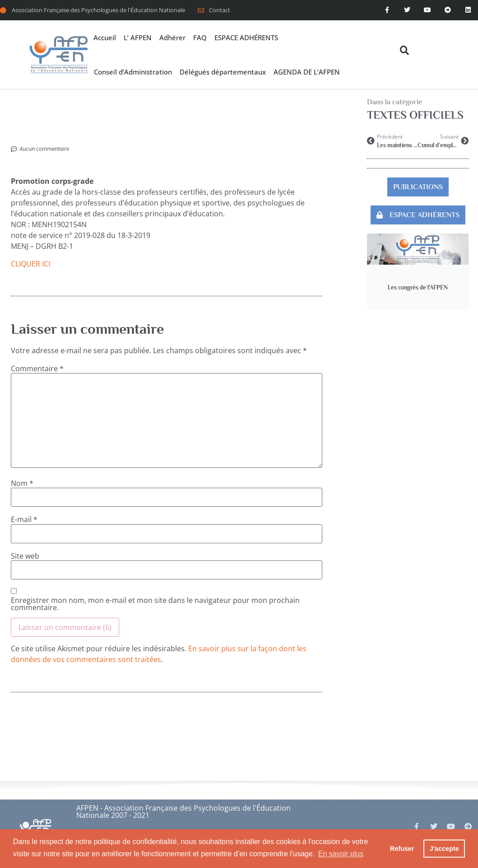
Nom (22, 483)
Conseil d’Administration (133, 72)
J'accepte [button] (444, 849)
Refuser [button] (402, 849)
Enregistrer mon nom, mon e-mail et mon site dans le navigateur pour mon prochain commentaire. (155, 604)
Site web (25, 556)
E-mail (24, 519)
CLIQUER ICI (30, 264)
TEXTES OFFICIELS (415, 115)
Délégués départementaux (223, 72)
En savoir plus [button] (341, 854)
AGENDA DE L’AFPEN (307, 72)
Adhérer (172, 37)
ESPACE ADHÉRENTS (246, 37)
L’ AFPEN (138, 37)
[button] (404, 50)
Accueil (105, 37)
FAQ (200, 37)
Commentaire (37, 369)
